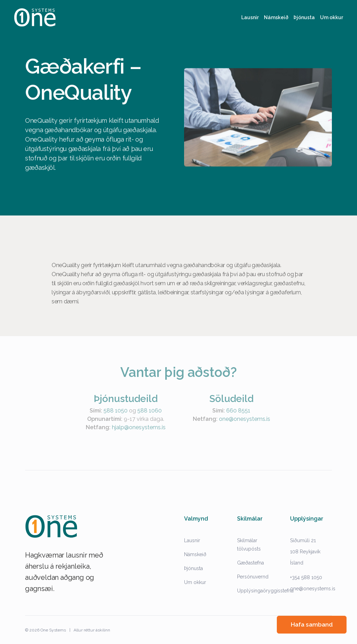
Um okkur (195, 582)
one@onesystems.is (313, 589)
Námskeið (195, 554)
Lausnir (192, 540)
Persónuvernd (253, 577)
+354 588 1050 (306, 577)
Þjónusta (193, 568)
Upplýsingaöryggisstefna (265, 591)
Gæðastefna (250, 563)
